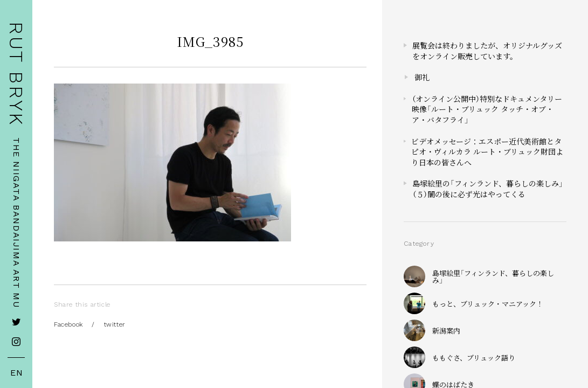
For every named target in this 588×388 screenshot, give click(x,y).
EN (17, 373)
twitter (115, 324)
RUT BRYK (16, 74)
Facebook (68, 324)
